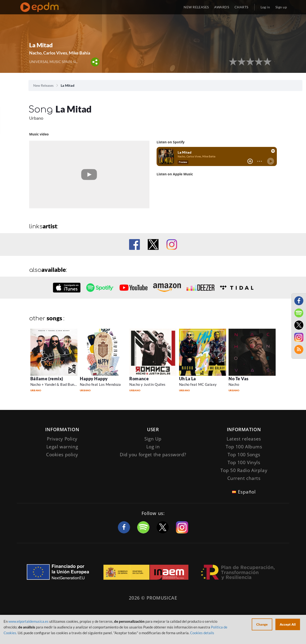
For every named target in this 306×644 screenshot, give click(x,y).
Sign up (281, 7)
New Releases (43, 85)
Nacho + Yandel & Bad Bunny (54, 384)
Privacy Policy (62, 439)
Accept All (288, 624)
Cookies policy (62, 455)
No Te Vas (239, 379)
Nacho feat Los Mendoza (100, 384)
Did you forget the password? (153, 455)
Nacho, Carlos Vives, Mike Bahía (60, 53)
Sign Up (153, 439)
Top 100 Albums (244, 447)
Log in (265, 7)
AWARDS (222, 7)
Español (247, 492)
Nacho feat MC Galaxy (198, 384)
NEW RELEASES (196, 7)
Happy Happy (94, 379)
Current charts (244, 478)
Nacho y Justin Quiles (147, 384)
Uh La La (188, 379)
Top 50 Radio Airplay (244, 470)
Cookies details (202, 633)
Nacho (234, 384)
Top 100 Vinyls (244, 462)
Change (262, 624)
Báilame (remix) (47, 379)
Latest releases (244, 439)
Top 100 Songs (244, 455)
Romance (139, 379)
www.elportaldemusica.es (28, 621)
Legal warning (62, 447)
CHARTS (241, 7)
